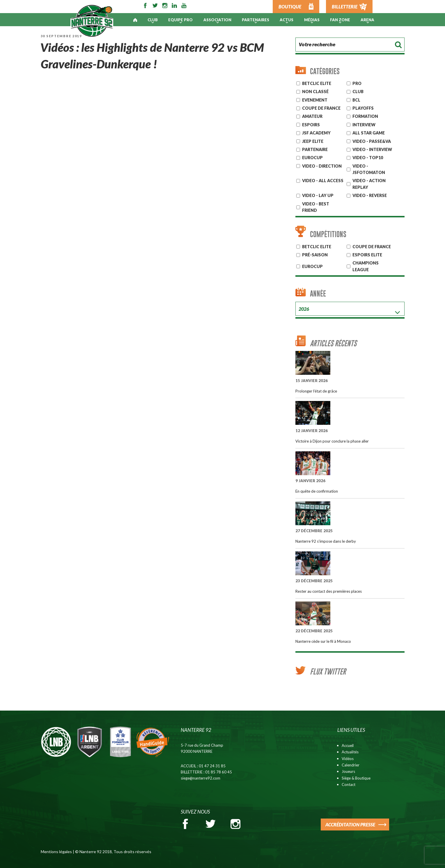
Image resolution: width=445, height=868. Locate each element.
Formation (365, 116)
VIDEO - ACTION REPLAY (369, 184)
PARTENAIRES (256, 20)
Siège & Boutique (356, 778)
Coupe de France (321, 108)
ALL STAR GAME (369, 133)
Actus (287, 20)
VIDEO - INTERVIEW (372, 149)
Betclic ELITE (317, 83)
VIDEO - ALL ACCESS (323, 181)
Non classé (315, 92)
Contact (349, 784)
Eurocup (312, 266)
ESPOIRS (311, 125)
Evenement (315, 100)
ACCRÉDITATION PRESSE (350, 824)
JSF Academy (316, 133)
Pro (357, 83)
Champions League (366, 266)
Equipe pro (180, 20)
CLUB (358, 92)
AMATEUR (312, 116)
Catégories (325, 71)
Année (318, 293)
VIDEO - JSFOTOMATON (369, 169)
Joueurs (348, 771)
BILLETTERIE (345, 7)
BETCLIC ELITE (317, 247)
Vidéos (348, 759)
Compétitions (328, 234)
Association (217, 20)
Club (153, 20)
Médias (312, 20)
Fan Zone (340, 20)
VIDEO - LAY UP (318, 195)
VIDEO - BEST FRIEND (316, 207)
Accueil (348, 745)
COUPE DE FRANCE (372, 247)
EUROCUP (312, 158)
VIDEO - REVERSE (370, 195)
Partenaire (315, 149)
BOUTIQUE (290, 7)
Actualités (350, 752)
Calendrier (351, 765)
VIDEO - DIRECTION (322, 166)
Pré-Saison (315, 255)
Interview (364, 125)
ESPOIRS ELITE (367, 255)
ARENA (367, 20)
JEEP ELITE (313, 141)
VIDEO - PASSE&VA (372, 141)
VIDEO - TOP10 (368, 158)
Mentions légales (56, 852)
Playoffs (363, 108)
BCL (356, 100)
